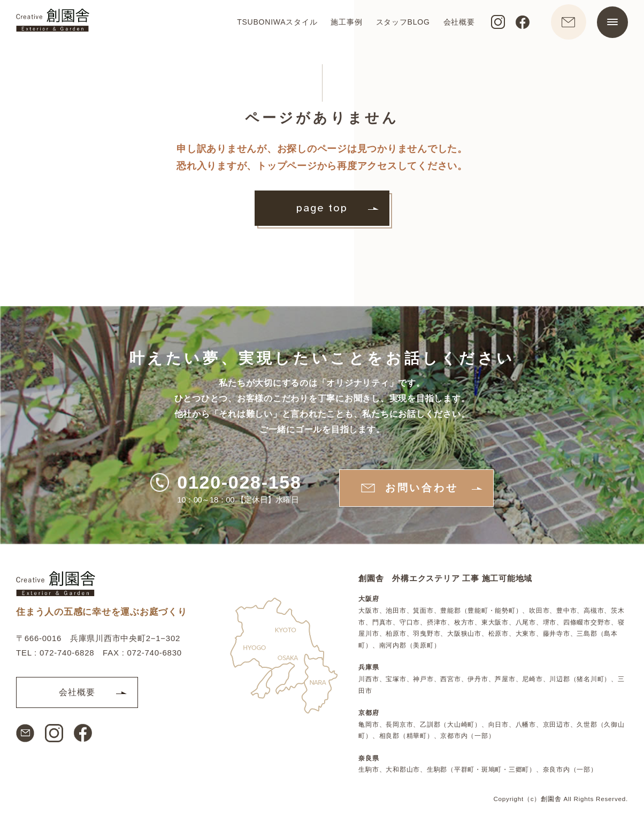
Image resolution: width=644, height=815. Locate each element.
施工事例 (343, 25)
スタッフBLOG (399, 25)
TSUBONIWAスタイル (273, 25)
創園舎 (551, 798)
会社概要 (455, 25)
